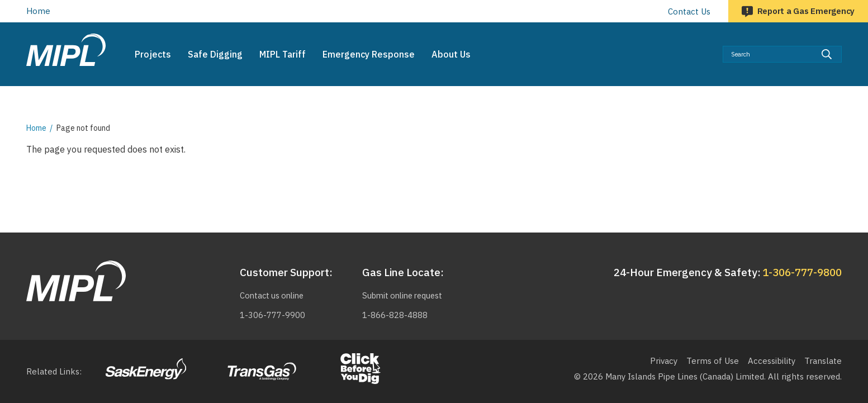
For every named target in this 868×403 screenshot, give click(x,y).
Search (842, 46)
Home (38, 11)
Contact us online (272, 295)
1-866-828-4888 (393, 315)
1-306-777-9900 (270, 315)
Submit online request (403, 295)
